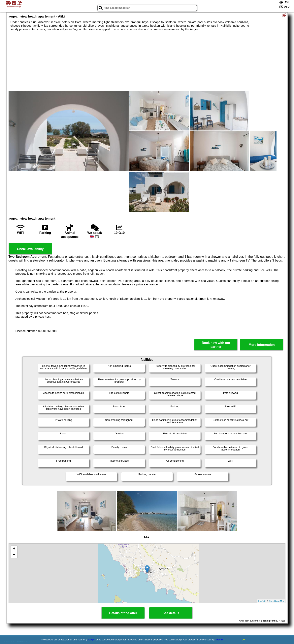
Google (91, 640)
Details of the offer (123, 613)
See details (171, 613)
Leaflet (262, 601)
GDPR (220, 640)
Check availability (30, 249)
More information (262, 345)
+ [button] (14, 549)
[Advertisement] (147, 61)
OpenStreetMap (277, 601)
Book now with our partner (216, 345)
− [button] (14, 555)
